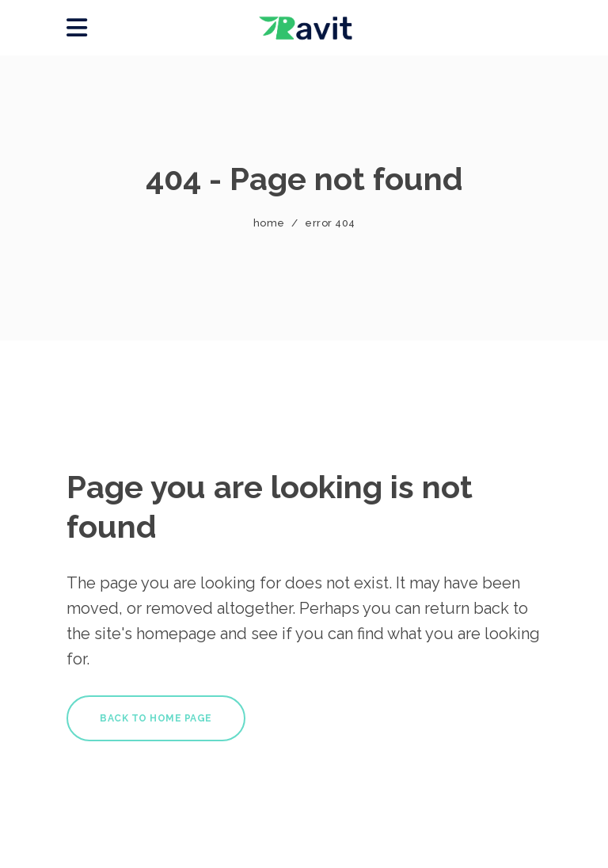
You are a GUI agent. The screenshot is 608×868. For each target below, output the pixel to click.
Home (269, 223)
